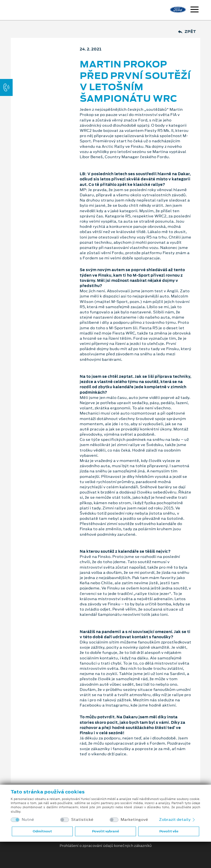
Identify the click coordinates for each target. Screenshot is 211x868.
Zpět (187, 32)
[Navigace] (195, 10)
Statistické (82, 820)
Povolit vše (169, 831)
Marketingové (134, 820)
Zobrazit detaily (177, 819)
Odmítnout (42, 831)
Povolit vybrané (105, 831)
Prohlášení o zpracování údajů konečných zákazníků (106, 846)
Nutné (28, 820)
